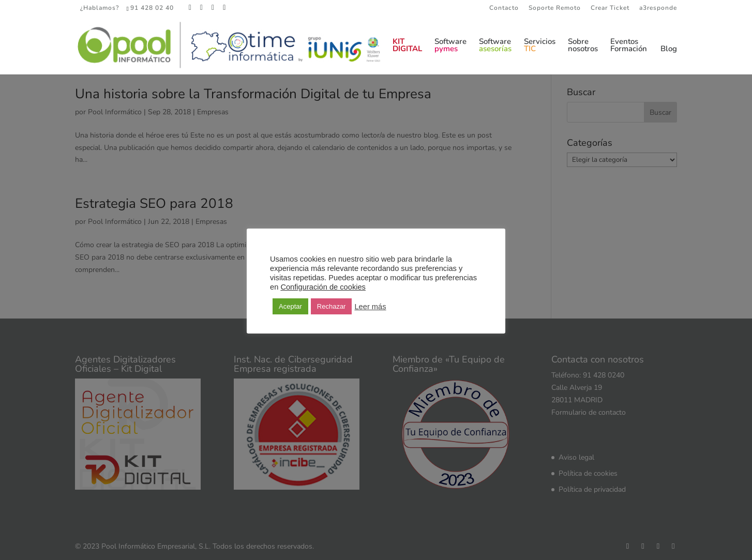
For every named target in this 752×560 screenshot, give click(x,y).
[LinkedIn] (213, 8)
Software (450, 46)
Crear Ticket (610, 8)
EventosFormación (629, 46)
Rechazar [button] (332, 306)
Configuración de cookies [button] (323, 287)
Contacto (504, 8)
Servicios (540, 46)
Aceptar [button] (290, 306)
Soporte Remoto (555, 8)
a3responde (658, 8)
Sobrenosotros (583, 46)
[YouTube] (224, 8)
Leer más (370, 307)
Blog (669, 49)
